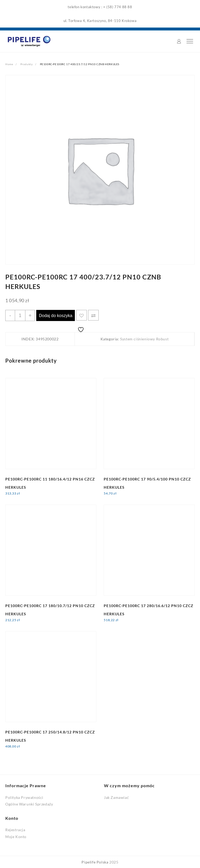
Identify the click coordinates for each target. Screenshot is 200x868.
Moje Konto (16, 837)
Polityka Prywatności (24, 797)
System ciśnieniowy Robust (144, 339)
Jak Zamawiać (116, 797)
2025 (114, 862)
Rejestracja (15, 830)
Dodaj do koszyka (56, 316)
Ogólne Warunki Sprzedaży (29, 804)
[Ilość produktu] (20, 315)
